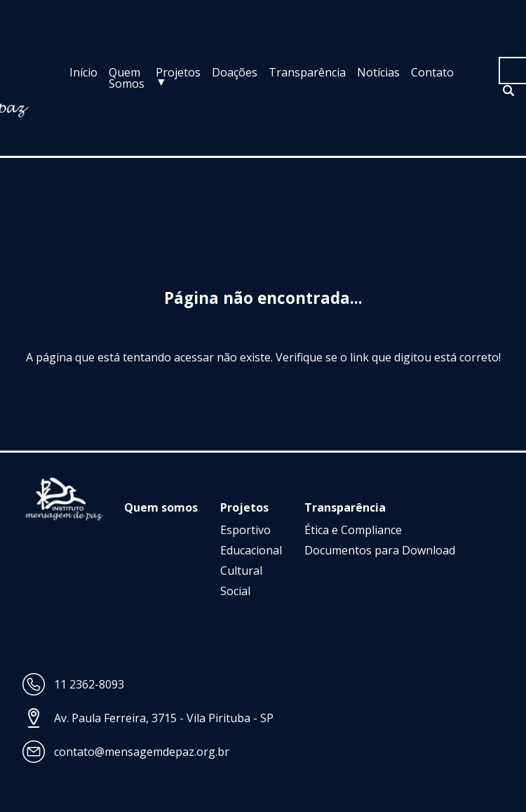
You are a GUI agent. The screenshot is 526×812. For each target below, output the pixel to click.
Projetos (178, 72)
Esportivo (245, 530)
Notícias (378, 72)
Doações (235, 72)
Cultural (241, 571)
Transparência (307, 72)
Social (235, 591)
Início (83, 72)
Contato (432, 72)
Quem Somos (127, 78)
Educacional (251, 550)
